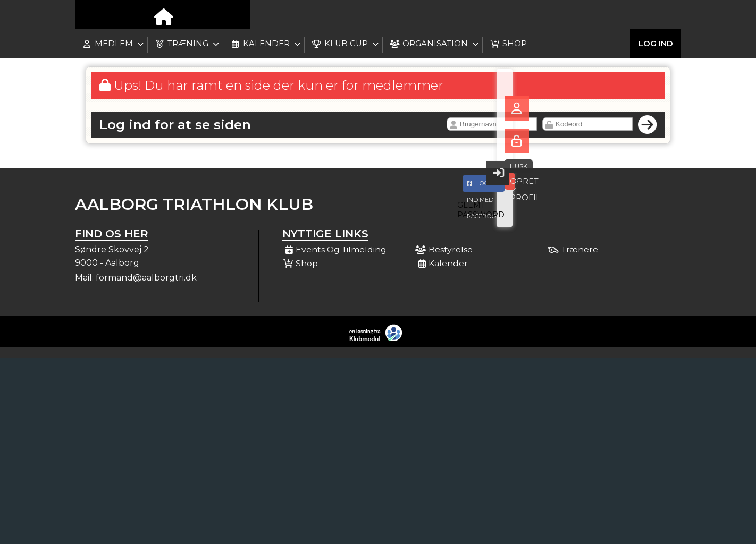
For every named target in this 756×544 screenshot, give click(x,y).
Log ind (656, 16)
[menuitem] (91, 16)
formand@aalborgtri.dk (146, 278)
